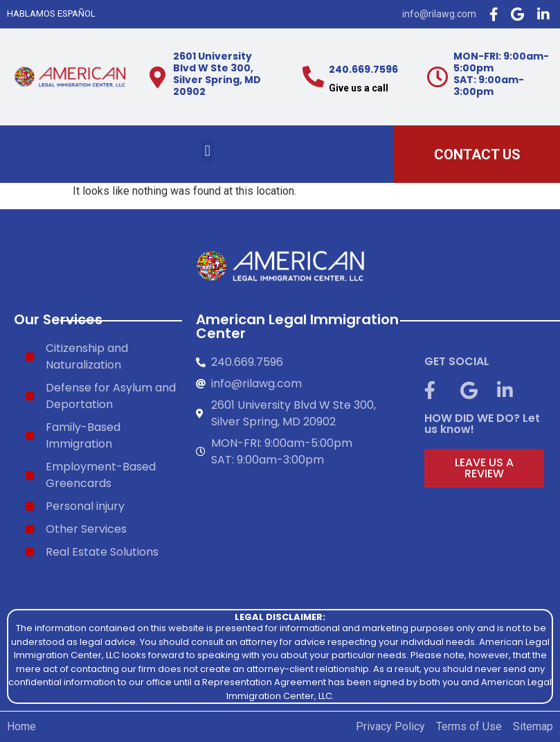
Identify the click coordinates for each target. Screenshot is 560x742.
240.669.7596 (363, 69)
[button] (207, 151)
